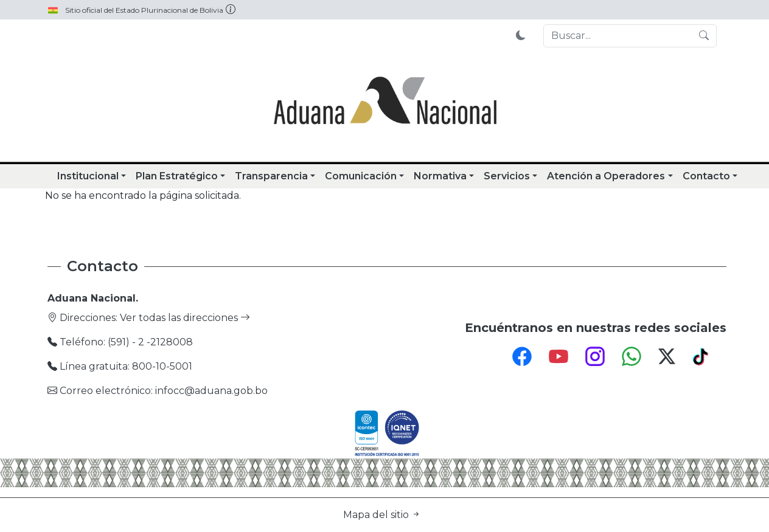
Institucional (88, 176)
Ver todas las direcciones (185, 318)
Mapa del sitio (382, 515)
